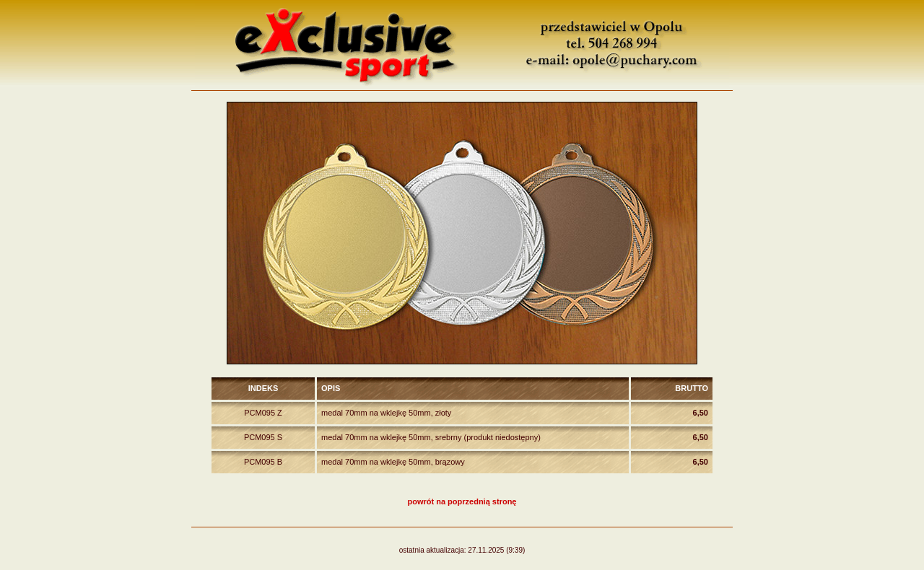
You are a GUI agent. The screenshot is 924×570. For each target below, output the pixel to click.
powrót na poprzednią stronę (462, 501)
